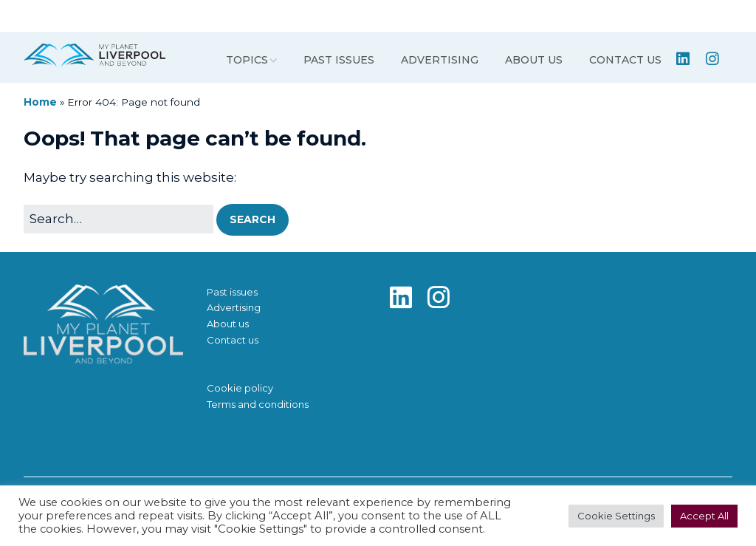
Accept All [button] (704, 516)
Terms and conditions (258, 404)
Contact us (625, 60)
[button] (252, 219)
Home (40, 102)
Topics (247, 60)
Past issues (339, 60)
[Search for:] (118, 219)
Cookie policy (240, 388)
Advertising (440, 60)
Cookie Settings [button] (616, 516)
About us (534, 60)
